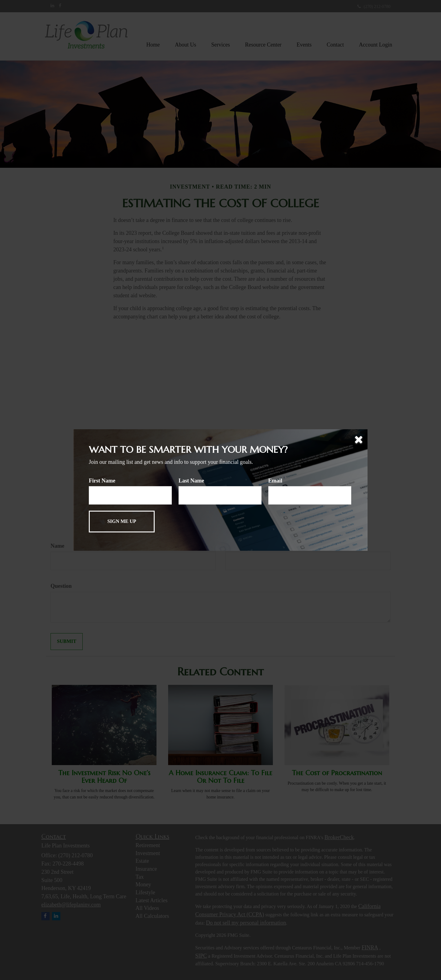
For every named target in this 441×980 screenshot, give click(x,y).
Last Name (191, 481)
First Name (102, 481)
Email (275, 481)
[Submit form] (122, 522)
